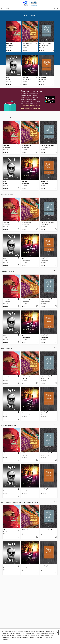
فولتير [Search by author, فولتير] (9, 79)
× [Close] (57, 632)
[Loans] (54, 9)
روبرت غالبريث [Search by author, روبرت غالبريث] (27, 79)
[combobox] (27, 9)
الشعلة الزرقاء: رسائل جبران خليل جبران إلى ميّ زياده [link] (46, 43)
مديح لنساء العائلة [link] (27, 43)
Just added (6, 118)
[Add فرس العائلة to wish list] (20, 51)
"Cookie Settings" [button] (44, 635)
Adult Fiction (30, 15)
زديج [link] (7, 77)
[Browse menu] (57, 9)
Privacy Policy (42, 631)
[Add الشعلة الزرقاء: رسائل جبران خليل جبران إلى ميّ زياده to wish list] (53, 51)
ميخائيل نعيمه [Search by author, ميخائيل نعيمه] (44, 79)
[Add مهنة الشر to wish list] (36, 85)
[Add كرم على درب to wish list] (53, 85)
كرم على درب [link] (43, 77)
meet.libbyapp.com (35, 109)
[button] (20, 43)
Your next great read (9, 426)
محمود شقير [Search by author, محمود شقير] (10, 45)
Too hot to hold (8, 272)
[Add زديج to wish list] (20, 85)
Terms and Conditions (29, 631)
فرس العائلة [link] (9, 43)
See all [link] (30, 19)
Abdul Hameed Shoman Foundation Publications (20, 503)
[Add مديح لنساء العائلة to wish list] (36, 51)
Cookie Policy (6, 639)
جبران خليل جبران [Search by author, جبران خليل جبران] (45, 45)
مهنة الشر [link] (25, 77)
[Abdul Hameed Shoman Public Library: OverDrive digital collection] (30, 3)
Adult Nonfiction (8, 195)
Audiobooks (7, 349)
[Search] (2, 9)
